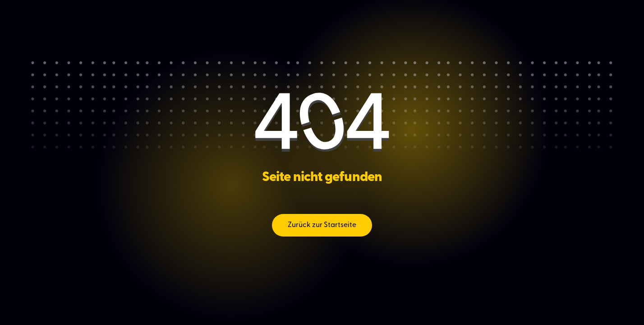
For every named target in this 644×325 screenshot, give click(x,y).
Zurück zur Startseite (322, 225)
